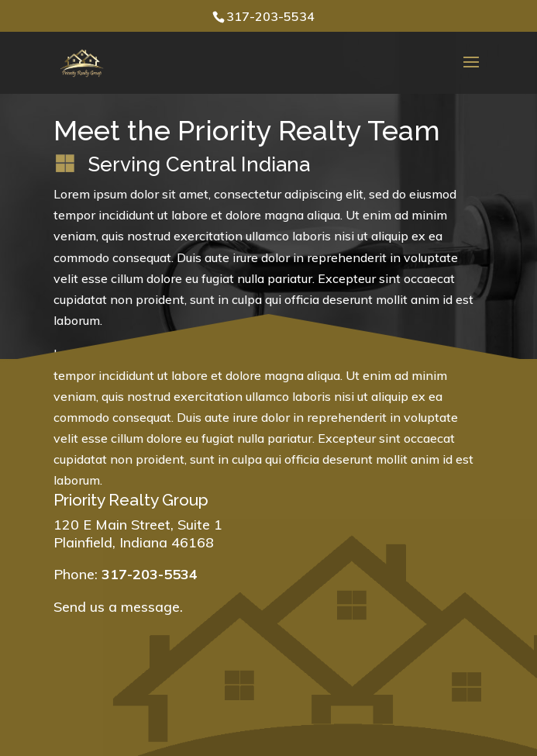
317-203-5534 (270, 16)
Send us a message (117, 607)
